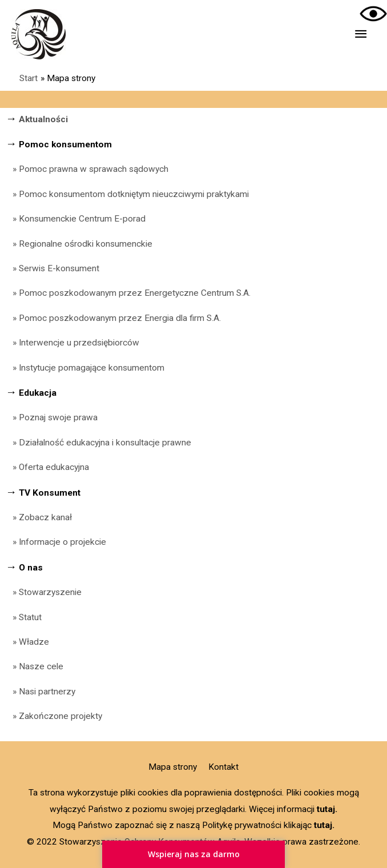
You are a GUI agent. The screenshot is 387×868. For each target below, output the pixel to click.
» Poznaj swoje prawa (55, 417)
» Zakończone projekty (54, 716)
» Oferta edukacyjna (47, 467)
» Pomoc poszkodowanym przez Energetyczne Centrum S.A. (132, 293)
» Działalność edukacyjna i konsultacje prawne (98, 443)
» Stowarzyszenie (44, 592)
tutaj (326, 809)
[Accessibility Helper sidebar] (373, 14)
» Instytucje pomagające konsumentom (85, 368)
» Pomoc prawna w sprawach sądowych (87, 169)
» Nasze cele (35, 666)
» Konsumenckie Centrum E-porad (76, 219)
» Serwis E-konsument (53, 268)
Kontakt (223, 767)
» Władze (27, 642)
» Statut (24, 617)
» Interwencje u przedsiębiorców (72, 343)
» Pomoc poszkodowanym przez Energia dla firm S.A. (117, 318)
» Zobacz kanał (39, 517)
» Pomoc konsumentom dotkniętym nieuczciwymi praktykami (127, 194)
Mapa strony (173, 767)
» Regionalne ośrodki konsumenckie (79, 244)
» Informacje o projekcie (56, 542)
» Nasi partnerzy (41, 692)
